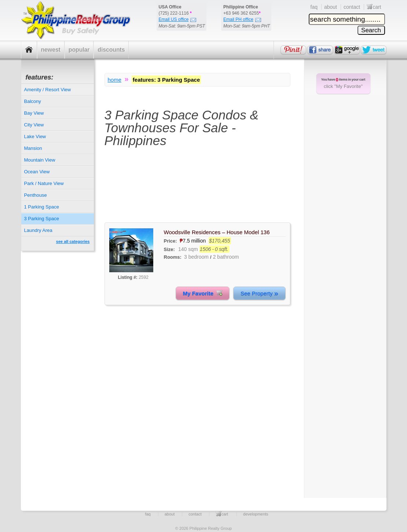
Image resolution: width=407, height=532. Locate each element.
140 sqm (188, 249)
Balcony (33, 101)
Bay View (34, 113)
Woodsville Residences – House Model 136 (217, 232)
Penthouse (36, 195)
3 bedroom (196, 257)
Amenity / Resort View (48, 90)
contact (352, 7)
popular (79, 50)
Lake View (35, 136)
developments (256, 514)
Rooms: (173, 257)
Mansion (33, 148)
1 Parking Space (42, 207)
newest (51, 50)
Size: (169, 249)
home (115, 80)
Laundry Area (38, 230)
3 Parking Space (42, 219)
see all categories (73, 241)
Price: (171, 241)
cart (374, 7)
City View (34, 125)
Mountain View (40, 160)
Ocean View (37, 172)
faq (314, 7)
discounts (111, 50)
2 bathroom (226, 257)
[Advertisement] (197, 189)
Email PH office (242, 19)
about (331, 7)
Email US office (178, 19)
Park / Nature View (44, 183)
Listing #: (128, 277)
